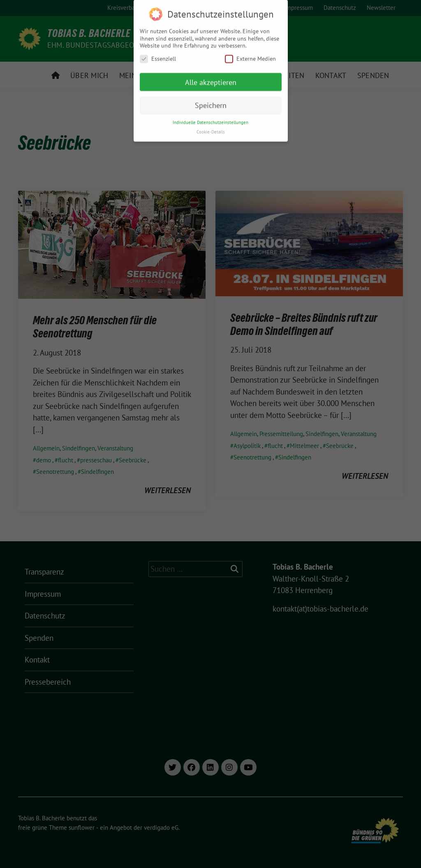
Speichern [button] (211, 101)
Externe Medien (250, 55)
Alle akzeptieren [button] (211, 78)
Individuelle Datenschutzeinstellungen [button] (210, 118)
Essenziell (158, 55)
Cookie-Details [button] (211, 128)
